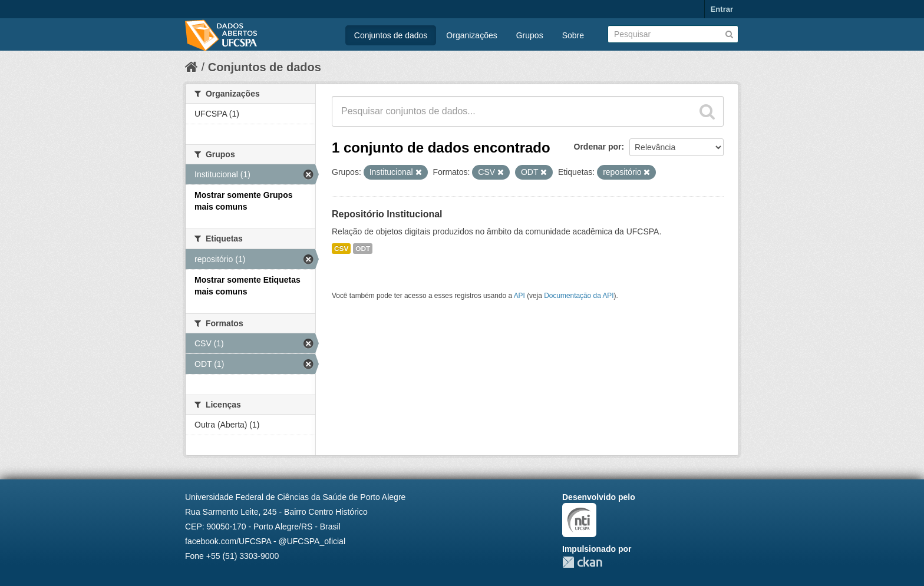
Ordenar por (598, 147)
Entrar (722, 9)
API (519, 296)
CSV (341, 249)
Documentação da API (579, 296)
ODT (363, 249)
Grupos (530, 35)
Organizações (471, 35)
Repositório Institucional (387, 214)
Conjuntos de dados (391, 35)
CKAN (582, 562)
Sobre (573, 35)
